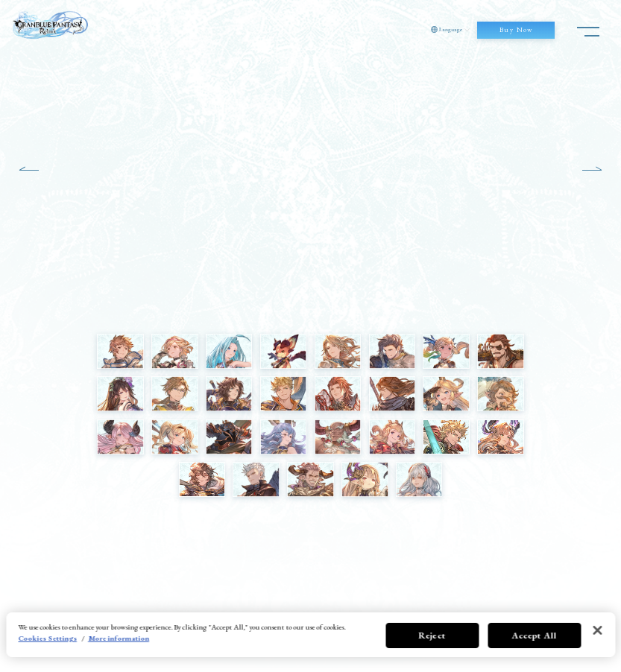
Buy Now (516, 30)
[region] (310, 635)
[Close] (597, 630)
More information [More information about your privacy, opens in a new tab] (119, 638)
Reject (432, 635)
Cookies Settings (47, 638)
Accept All (534, 635)
